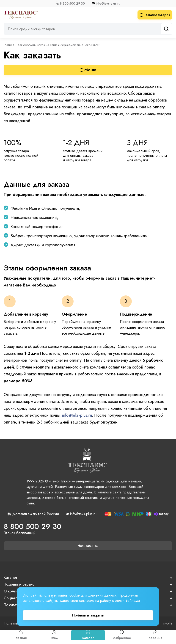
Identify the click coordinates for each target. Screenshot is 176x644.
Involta (167, 623)
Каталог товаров (155, 15)
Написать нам (88, 546)
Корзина (155, 635)
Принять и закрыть (88, 615)
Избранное (122, 635)
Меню (88, 70)
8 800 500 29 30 (72, 3)
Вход (54, 635)
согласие (87, 601)
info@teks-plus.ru (108, 3)
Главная (21, 635)
